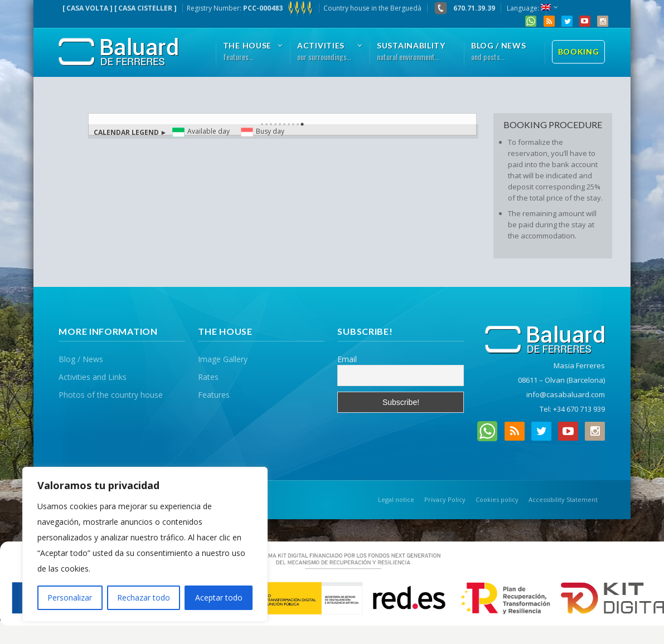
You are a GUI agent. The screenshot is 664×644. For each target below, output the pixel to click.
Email (347, 359)
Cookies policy (497, 499)
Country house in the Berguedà (372, 8)
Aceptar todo (219, 597)
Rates (208, 377)
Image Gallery (223, 359)
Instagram (603, 21)
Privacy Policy (445, 499)
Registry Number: (250, 8)
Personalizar (70, 597)
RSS (549, 21)
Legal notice (396, 499)
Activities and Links (93, 377)
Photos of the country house (111, 395)
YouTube (585, 21)
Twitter (567, 21)
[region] (145, 544)
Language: (529, 8)
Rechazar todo (144, 597)
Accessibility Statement (563, 499)
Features (214, 395)
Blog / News (81, 359)
